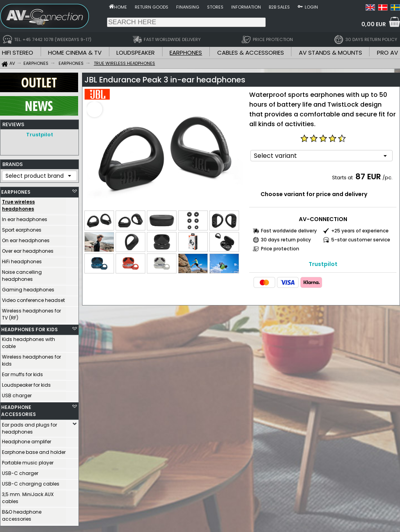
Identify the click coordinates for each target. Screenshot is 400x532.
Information (246, 7)
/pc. (387, 178)
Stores (215, 7)
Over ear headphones (28, 249)
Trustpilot (40, 135)
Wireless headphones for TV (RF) (31, 312)
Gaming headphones (28, 288)
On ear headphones (26, 238)
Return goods (152, 7)
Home (121, 7)
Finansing (188, 7)
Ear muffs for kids (22, 372)
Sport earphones (22, 228)
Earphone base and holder (34, 450)
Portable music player (28, 461)
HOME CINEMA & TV (75, 53)
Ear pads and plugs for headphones (29, 426)
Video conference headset (33, 298)
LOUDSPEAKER (136, 53)
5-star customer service (361, 240)
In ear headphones (25, 217)
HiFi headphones (22, 260)
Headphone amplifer (27, 440)
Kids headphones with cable (29, 341)
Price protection (280, 249)
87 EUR (368, 177)
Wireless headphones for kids (31, 358)
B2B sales (279, 7)
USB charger (17, 394)
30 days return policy (286, 240)
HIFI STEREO (18, 53)
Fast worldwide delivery (289, 231)
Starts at (343, 178)
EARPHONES (186, 53)
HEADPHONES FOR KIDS (29, 328)
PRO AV (387, 53)
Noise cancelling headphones (22, 274)
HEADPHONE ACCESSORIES (19, 409)
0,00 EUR (374, 24)
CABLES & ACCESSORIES (251, 53)
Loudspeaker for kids (26, 383)
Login (311, 7)
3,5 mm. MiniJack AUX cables (28, 496)
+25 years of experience (360, 231)
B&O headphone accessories (22, 513)
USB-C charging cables (31, 482)
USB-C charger (20, 471)
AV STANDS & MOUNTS (330, 53)
